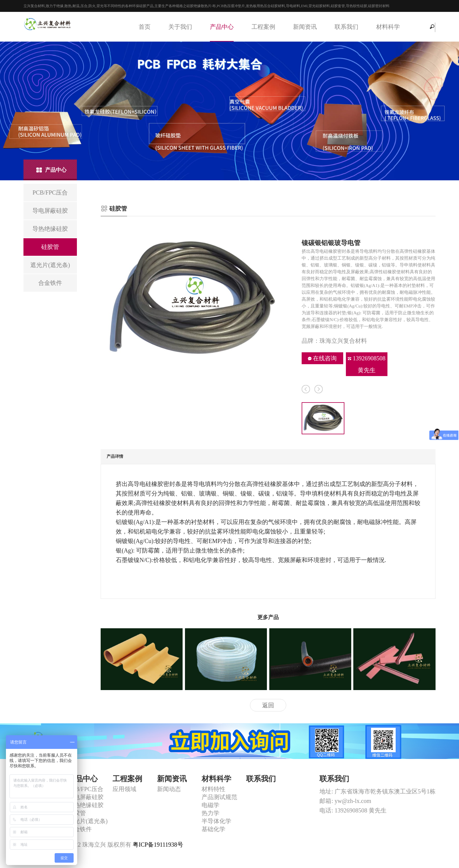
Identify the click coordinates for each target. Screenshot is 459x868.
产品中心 (222, 27)
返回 (268, 705)
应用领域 (124, 789)
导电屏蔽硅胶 (86, 797)
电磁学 (210, 805)
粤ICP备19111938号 (158, 845)
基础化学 (213, 829)
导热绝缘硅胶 (86, 805)
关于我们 (180, 27)
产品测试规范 (219, 797)
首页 (145, 27)
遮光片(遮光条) (88, 821)
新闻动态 (169, 789)
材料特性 (213, 789)
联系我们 (346, 27)
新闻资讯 (305, 27)
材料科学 (388, 27)
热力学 (210, 813)
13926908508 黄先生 (367, 364)
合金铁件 (80, 829)
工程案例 (263, 27)
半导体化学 (216, 821)
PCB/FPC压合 (86, 789)
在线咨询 (322, 358)
